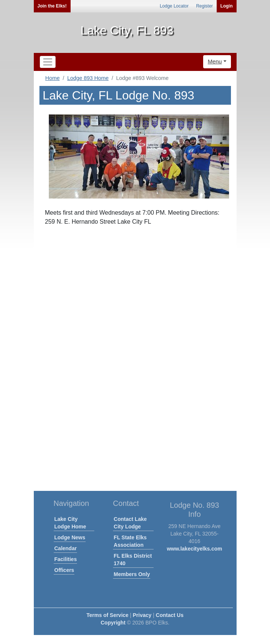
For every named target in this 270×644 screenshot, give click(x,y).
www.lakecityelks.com (194, 549)
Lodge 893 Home (88, 78)
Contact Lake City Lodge (130, 523)
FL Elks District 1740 (133, 560)
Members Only (132, 574)
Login (227, 6)
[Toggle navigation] (48, 62)
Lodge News (70, 537)
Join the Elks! (52, 6)
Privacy (142, 615)
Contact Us (170, 615)
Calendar (66, 548)
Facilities (66, 559)
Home (53, 78)
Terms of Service (107, 615)
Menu (215, 61)
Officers (64, 570)
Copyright (113, 623)
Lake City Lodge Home (70, 523)
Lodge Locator (174, 6)
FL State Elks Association (130, 541)
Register (204, 6)
